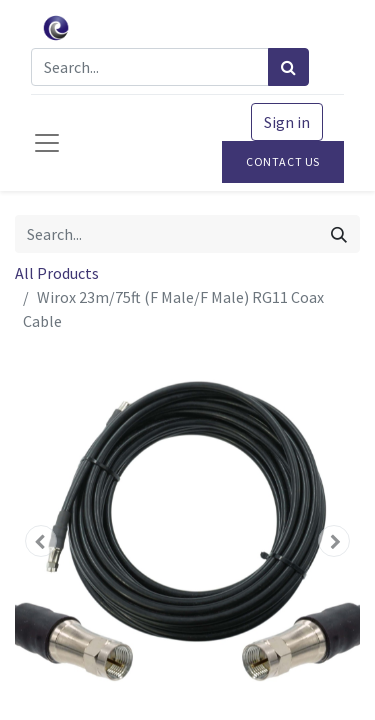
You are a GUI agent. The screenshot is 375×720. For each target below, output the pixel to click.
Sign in (287, 122)
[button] (41, 541)
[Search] (288, 67)
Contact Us (283, 161)
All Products (57, 273)
